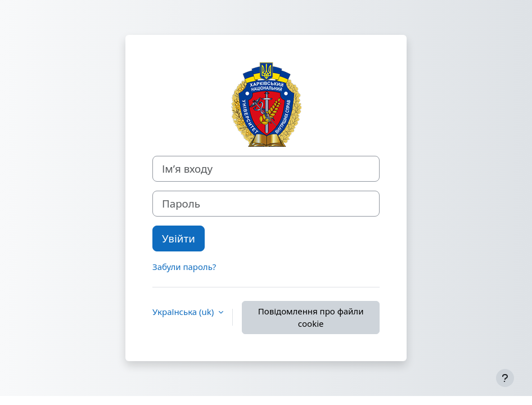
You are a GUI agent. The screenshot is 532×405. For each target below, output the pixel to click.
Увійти (179, 238)
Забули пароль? (184, 267)
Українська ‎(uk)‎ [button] (184, 312)
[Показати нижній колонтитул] (505, 378)
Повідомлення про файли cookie (311, 318)
